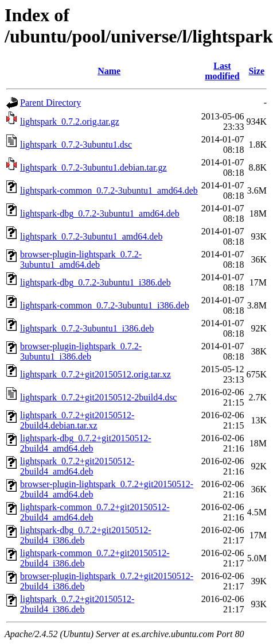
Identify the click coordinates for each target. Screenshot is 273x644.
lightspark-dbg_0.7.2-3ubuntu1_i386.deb (95, 282)
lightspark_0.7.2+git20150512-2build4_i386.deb (77, 604)
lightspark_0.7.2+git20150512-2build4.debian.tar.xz (77, 420)
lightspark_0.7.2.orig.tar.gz (70, 122)
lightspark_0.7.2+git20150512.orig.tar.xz (95, 374)
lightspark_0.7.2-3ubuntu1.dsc (76, 144)
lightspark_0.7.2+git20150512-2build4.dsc (98, 397)
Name (109, 71)
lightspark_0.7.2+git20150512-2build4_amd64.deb (77, 466)
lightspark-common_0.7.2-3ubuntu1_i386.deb (105, 305)
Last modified (222, 71)
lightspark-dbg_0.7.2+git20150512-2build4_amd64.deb (86, 443)
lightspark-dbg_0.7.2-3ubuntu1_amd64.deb (100, 213)
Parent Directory (50, 103)
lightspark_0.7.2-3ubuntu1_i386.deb (87, 328)
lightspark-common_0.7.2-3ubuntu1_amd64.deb (109, 190)
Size (256, 71)
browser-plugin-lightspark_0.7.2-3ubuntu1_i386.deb (81, 351)
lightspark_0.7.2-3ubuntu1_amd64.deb (91, 236)
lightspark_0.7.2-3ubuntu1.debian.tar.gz (93, 167)
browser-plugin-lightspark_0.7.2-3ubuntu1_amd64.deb (81, 259)
